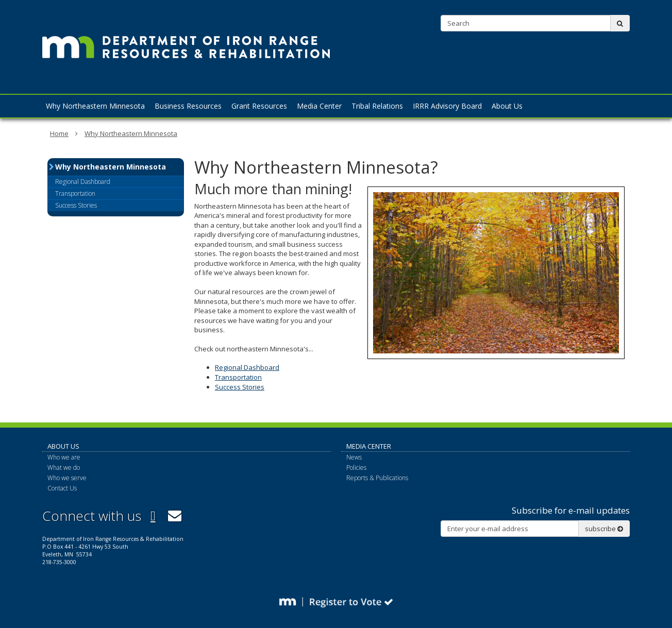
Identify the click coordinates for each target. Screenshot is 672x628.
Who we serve (67, 478)
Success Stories (240, 387)
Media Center (369, 446)
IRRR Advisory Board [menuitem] (447, 106)
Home (59, 133)
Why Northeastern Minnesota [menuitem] (95, 106)
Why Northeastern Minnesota (131, 133)
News (354, 457)
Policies (356, 468)
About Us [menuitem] (507, 106)
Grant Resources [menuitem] (259, 106)
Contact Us (617, 8)
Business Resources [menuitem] (188, 106)
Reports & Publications (377, 478)
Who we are (64, 457)
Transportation (238, 377)
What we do (64, 468)
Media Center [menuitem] (319, 106)
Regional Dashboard (247, 367)
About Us (63, 446)
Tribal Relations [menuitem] (377, 106)
